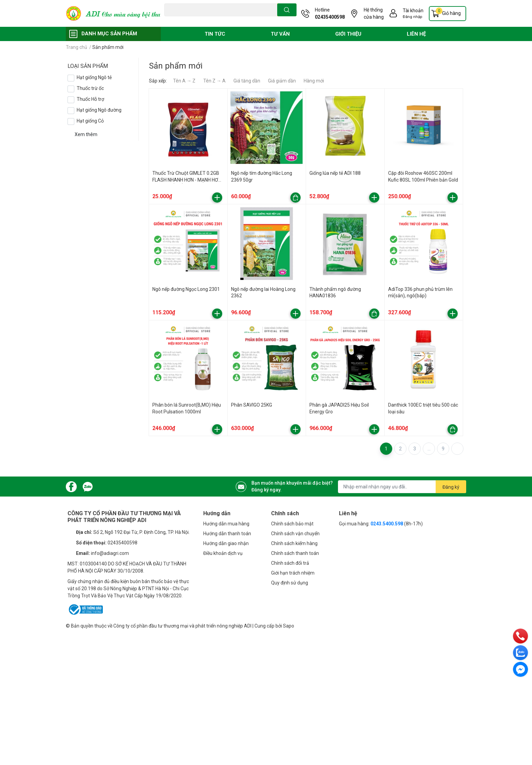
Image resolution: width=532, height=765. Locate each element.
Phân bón (223, 20)
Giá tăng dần (247, 81)
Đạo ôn (171, 20)
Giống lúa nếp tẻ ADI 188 (335, 173)
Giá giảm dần (282, 81)
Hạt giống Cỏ (90, 121)
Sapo (289, 626)
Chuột (187, 20)
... (429, 449)
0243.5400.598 (387, 524)
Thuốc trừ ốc (90, 88)
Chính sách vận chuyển (295, 534)
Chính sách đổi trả (290, 563)
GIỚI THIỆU (348, 34)
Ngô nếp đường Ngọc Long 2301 (186, 289)
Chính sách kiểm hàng (294, 543)
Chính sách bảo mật (292, 524)
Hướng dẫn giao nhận (226, 543)
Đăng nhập (412, 17)
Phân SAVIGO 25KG (252, 405)
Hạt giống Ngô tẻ (94, 77)
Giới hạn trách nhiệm (293, 573)
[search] (287, 10)
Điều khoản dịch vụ (223, 553)
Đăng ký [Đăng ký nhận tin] (451, 487)
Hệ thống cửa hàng (374, 13)
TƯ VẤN (280, 34)
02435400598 (330, 17)
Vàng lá (203, 20)
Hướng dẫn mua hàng (226, 524)
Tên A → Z (184, 81)
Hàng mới (314, 81)
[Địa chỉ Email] (402, 487)
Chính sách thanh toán (295, 553)
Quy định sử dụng (290, 583)
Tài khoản (413, 11)
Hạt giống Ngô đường (99, 110)
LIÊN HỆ (416, 34)
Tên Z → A (214, 81)
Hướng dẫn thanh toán (227, 534)
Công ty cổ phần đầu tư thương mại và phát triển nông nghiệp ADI (182, 626)
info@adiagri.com (110, 553)
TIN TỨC (215, 34)
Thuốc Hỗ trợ (90, 99)
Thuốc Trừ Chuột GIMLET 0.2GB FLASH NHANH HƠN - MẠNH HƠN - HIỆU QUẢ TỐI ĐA (187, 180)
